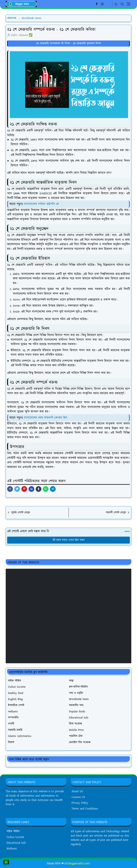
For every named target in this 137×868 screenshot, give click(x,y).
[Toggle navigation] (128, 4)
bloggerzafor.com (79, 863)
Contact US (78, 797)
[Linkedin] (108, 4)
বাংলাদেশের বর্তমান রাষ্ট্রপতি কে (41, 204)
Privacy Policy (80, 803)
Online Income (15, 837)
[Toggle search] (122, 4)
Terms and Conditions (85, 809)
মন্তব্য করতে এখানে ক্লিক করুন (69, 540)
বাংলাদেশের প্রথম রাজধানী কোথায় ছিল (46, 418)
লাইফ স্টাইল (13, 831)
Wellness (12, 849)
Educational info (16, 843)
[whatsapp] (102, 4)
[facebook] (97, 4)
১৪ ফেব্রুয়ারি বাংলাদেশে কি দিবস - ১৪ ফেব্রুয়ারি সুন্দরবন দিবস (68, 43)
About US (77, 791)
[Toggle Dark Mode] (116, 4)
